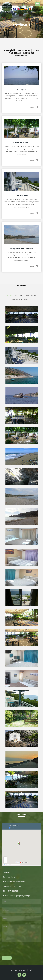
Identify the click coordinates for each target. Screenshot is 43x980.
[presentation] (18, 949)
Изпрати (7, 958)
